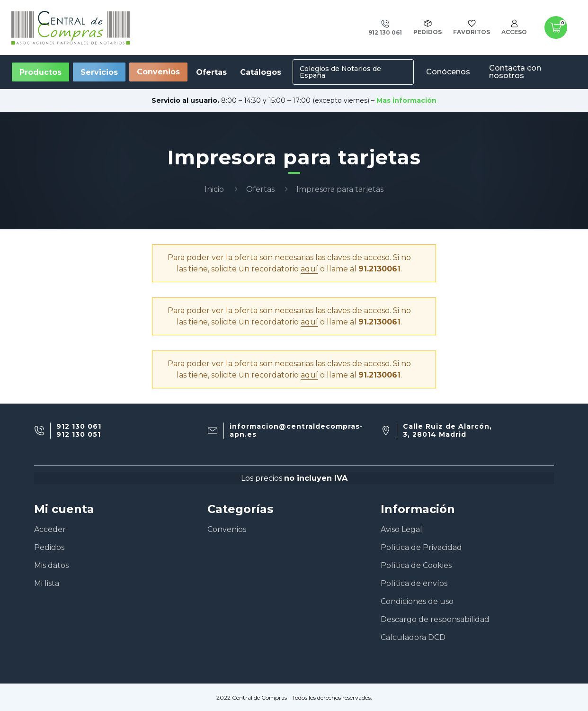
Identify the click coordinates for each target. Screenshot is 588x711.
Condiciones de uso (417, 601)
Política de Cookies (416, 565)
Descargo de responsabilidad (435, 619)
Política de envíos (414, 583)
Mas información (406, 100)
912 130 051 (79, 435)
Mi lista (47, 583)
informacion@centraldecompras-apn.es (296, 431)
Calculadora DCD (413, 637)
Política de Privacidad (421, 547)
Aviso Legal (401, 529)
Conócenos (448, 72)
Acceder (50, 529)
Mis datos (51, 565)
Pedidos (49, 547)
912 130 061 (79, 427)
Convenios (158, 72)
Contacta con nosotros (515, 72)
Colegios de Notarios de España (340, 72)
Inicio (214, 189)
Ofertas (260, 189)
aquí (309, 269)
